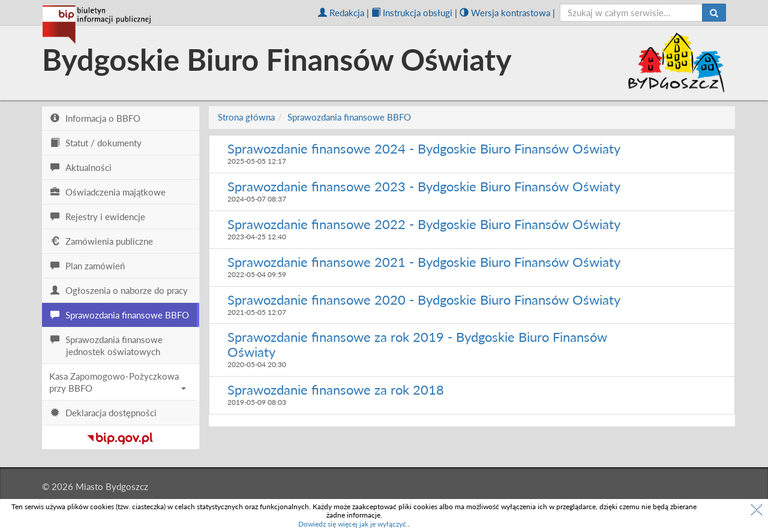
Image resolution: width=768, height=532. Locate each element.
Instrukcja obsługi (412, 13)
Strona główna (246, 117)
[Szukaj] (714, 13)
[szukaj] (631, 13)
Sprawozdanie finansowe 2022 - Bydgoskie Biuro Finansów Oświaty (424, 224)
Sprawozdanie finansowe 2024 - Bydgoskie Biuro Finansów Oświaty (424, 148)
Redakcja (341, 13)
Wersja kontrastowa (505, 13)
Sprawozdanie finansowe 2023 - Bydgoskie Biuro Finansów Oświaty (424, 186)
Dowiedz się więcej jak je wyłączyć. (353, 524)
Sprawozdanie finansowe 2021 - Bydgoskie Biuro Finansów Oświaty (424, 262)
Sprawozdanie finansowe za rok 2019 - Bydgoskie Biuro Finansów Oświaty (417, 344)
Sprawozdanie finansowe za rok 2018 (336, 390)
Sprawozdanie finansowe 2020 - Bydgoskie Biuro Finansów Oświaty (424, 300)
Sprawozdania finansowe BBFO (349, 117)
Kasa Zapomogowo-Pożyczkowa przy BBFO (118, 382)
